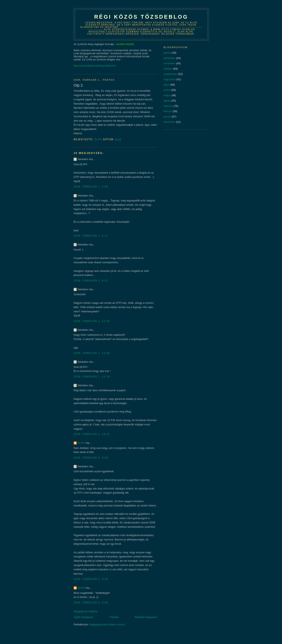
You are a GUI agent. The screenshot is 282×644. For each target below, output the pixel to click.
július (167, 85)
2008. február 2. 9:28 (91, 579)
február (168, 111)
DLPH (81, 443)
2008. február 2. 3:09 (91, 458)
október (168, 69)
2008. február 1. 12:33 (92, 321)
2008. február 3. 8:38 (91, 603)
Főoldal (114, 617)
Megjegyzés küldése (86, 611)
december (169, 58)
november (169, 63)
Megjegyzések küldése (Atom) (107, 624)
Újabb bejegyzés (83, 617)
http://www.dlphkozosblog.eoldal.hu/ (95, 66)
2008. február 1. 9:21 (91, 281)
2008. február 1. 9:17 (91, 236)
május (167, 95)
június (167, 90)
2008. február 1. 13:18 (92, 377)
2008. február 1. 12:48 (92, 353)
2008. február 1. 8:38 (91, 187)
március (168, 106)
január (167, 53)
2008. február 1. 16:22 (92, 434)
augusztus (170, 79)
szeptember (170, 74)
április (167, 101)
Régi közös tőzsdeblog (141, 17)
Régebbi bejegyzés (146, 617)
